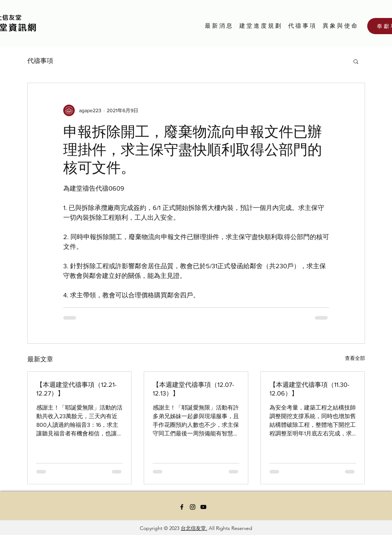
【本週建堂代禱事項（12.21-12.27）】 (76, 389)
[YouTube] (203, 507)
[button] (356, 61)
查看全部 (355, 358)
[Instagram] (193, 507)
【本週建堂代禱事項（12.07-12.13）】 (193, 389)
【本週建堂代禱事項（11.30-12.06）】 (309, 389)
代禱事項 (40, 61)
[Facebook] (182, 507)
